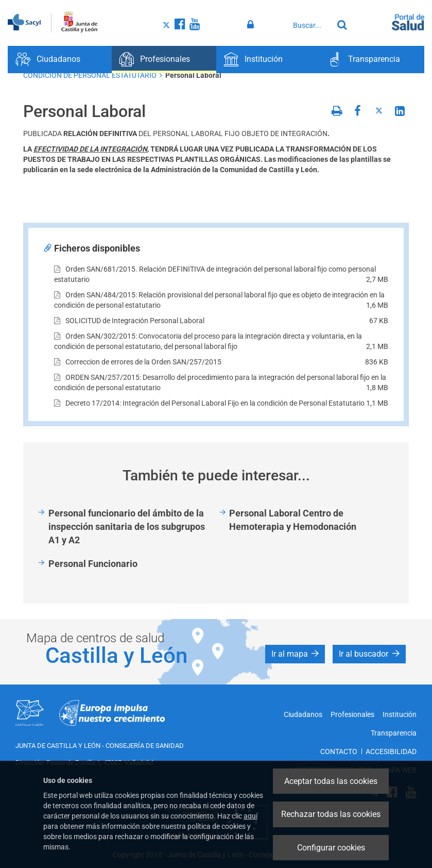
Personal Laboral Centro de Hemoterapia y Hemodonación (293, 520)
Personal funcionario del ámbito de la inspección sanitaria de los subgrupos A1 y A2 (127, 526)
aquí (250, 816)
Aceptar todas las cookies (331, 781)
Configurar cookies (331, 848)
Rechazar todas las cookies (331, 814)
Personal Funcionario (93, 564)
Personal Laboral (193, 75)
